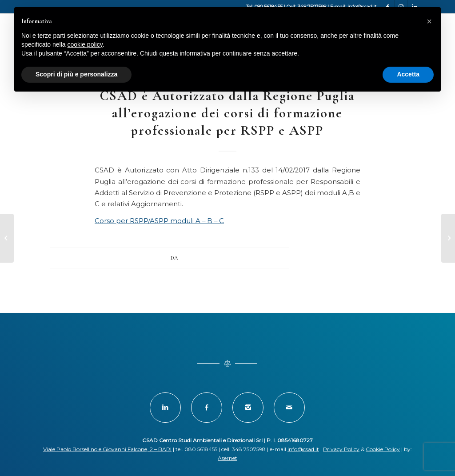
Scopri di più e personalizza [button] (76, 74)
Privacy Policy (341, 449)
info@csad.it (303, 449)
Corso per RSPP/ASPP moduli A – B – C (159, 221)
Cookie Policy (383, 449)
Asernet (227, 458)
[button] (429, 21)
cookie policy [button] (85, 44)
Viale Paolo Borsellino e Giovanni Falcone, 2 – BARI (107, 449)
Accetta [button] (408, 74)
